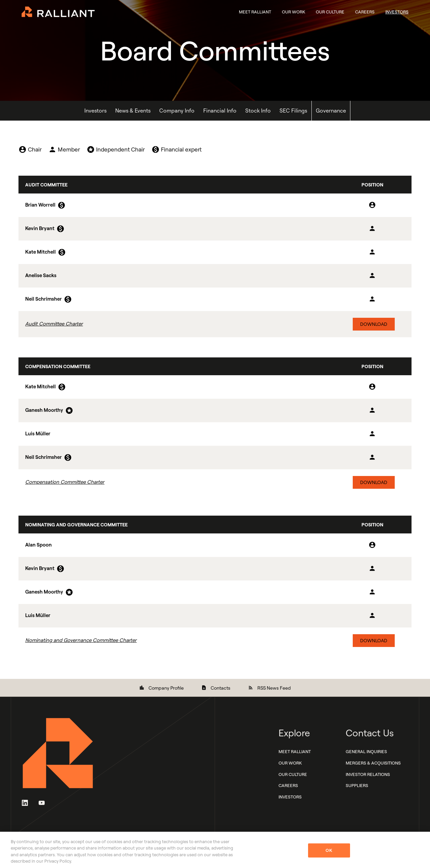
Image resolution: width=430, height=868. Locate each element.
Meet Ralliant (255, 12)
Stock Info (258, 111)
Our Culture (330, 12)
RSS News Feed (269, 688)
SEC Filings (293, 111)
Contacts (216, 688)
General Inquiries (366, 751)
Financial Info (220, 111)
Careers (365, 12)
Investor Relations (368, 774)
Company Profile (161, 688)
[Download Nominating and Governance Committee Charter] (215, 641)
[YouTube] (42, 802)
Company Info (177, 111)
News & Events (133, 111)
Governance (331, 111)
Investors (397, 12)
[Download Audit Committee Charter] (215, 324)
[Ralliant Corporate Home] (58, 11)
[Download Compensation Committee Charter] (215, 482)
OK (329, 850)
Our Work (293, 12)
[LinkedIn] (25, 802)
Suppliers (357, 786)
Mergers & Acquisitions (373, 763)
